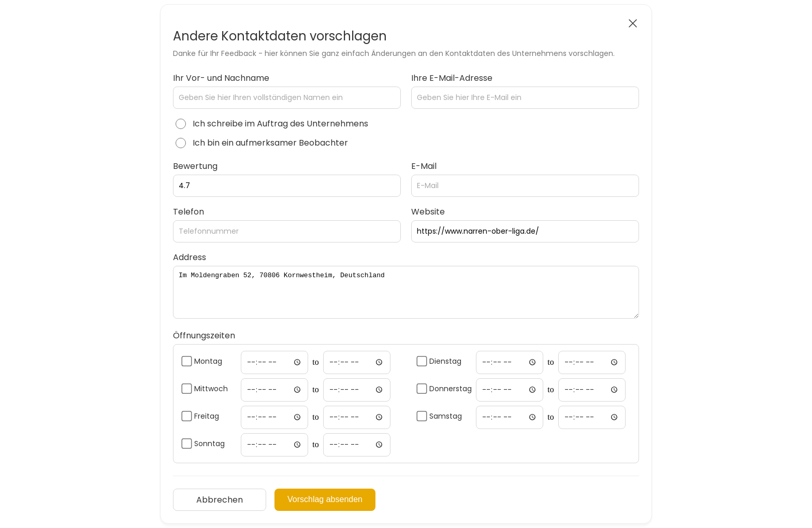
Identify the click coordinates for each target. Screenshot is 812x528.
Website (428, 212)
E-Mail (424, 166)
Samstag (446, 416)
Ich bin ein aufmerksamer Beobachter (270, 143)
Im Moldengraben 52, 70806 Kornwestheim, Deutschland (406, 292)
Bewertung (195, 166)
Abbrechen (220, 500)
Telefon (189, 212)
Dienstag (445, 361)
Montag (208, 361)
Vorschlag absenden (325, 499)
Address (190, 257)
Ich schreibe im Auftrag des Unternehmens (280, 124)
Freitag (207, 416)
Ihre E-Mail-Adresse (452, 78)
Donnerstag (451, 389)
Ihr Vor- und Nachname (221, 78)
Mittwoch (211, 389)
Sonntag (209, 444)
